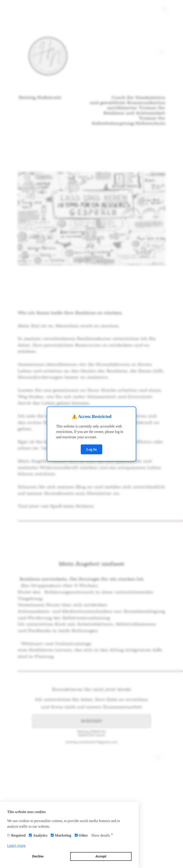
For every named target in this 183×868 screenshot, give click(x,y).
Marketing (63, 835)
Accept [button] (101, 856)
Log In (91, 449)
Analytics (40, 835)
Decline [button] (38, 856)
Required (18, 835)
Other (83, 835)
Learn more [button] (16, 846)
